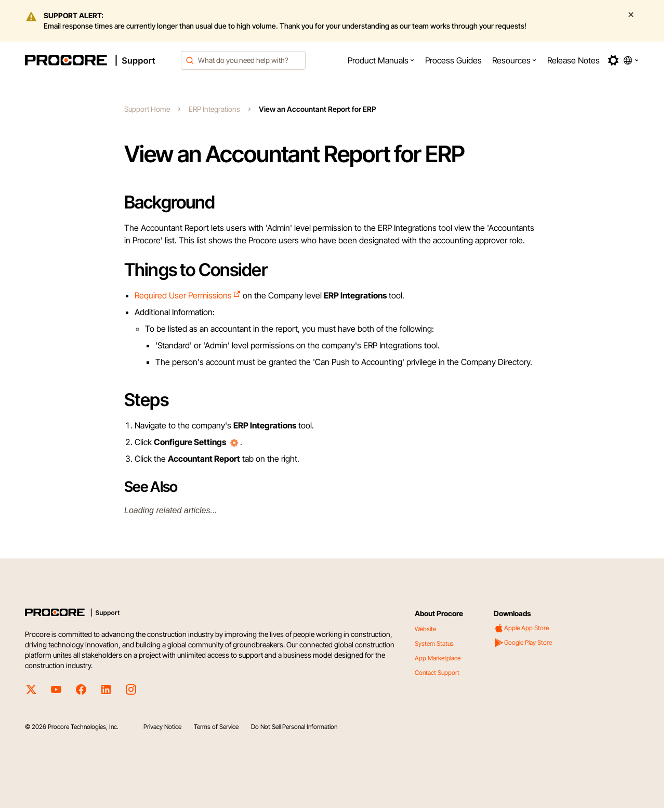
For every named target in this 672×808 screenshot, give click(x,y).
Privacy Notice (162, 727)
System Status (434, 643)
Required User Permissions (188, 295)
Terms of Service (216, 727)
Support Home (147, 109)
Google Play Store (523, 643)
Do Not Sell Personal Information (294, 727)
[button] (381, 60)
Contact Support (437, 673)
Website (425, 629)
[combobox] (243, 60)
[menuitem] (381, 60)
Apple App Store (521, 628)
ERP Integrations (214, 109)
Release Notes (574, 60)
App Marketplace (438, 658)
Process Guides (453, 60)
